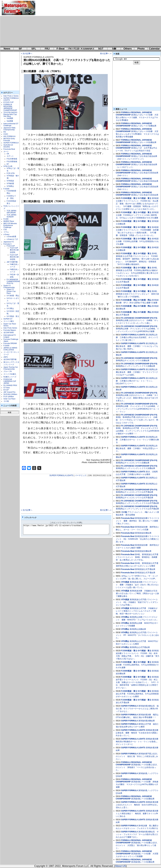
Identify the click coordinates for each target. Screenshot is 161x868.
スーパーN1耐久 (10, 374)
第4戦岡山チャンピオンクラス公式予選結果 (135, 492)
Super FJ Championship (9, 286)
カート (6, 151)
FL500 (6, 219)
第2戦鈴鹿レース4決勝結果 (143, 862)
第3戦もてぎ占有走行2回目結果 (145, 181)
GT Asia (7, 388)
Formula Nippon (10, 330)
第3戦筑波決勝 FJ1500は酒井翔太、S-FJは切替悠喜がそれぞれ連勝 (137, 665)
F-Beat (61, 49)
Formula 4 (7, 244)
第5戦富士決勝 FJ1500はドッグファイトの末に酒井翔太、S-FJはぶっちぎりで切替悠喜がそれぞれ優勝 (137, 215)
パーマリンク (81, 475)
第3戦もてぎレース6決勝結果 (144, 142)
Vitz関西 (10, 118)
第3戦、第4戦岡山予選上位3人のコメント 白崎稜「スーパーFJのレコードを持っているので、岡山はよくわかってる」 (137, 420)
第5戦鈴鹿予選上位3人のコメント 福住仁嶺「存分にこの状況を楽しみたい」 (137, 756)
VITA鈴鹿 (10, 183)
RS (5, 132)
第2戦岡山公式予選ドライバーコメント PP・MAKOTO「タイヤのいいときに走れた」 (138, 635)
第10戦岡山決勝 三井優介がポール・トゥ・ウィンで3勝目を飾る (137, 440)
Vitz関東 (10, 121)
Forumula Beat (9, 149)
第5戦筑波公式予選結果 (145, 569)
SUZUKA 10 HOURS (8, 146)
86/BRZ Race (9, 221)
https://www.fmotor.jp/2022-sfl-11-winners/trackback (69, 529)
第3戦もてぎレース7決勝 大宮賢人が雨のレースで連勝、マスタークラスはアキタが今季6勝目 (137, 118)
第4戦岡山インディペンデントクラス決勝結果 (136, 366)
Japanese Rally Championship (9, 129)
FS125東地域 (12, 159)
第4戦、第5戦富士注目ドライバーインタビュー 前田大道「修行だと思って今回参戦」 (137, 294)
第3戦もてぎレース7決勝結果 (144, 126)
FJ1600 (6, 346)
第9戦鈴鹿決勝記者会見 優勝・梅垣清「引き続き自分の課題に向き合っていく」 (137, 733)
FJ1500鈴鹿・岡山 (129, 300)
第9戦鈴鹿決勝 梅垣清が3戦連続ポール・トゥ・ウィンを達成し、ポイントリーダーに (138, 742)
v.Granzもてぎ (12, 239)
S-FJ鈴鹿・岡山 (13, 296)
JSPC (6, 357)
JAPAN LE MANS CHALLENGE (10, 349)
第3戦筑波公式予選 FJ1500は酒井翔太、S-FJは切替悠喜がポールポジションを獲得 (137, 694)
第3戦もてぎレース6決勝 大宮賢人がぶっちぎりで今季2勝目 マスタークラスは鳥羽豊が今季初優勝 (137, 134)
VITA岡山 (10, 186)
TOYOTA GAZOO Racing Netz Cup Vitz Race (10, 114)
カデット (10, 156)
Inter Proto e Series (11, 96)
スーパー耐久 (9, 321)
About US (120, 866)
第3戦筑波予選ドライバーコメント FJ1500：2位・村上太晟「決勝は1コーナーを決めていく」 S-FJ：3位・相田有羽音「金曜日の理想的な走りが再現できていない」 (137, 682)
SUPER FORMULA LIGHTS (39, 57)
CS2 (5, 229)
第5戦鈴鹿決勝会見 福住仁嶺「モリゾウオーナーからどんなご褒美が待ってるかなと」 (137, 709)
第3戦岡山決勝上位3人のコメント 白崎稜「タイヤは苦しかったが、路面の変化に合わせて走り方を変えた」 (137, 398)
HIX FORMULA (9, 136)
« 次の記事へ (27, 54)
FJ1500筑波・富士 (129, 198)
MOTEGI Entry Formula (9, 139)
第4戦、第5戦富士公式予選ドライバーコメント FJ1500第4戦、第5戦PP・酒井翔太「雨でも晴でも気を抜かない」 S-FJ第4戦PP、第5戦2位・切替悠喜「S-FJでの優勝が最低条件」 (137, 259)
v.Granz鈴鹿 (11, 236)
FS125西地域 (12, 161)
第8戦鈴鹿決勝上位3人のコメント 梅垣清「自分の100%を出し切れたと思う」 (137, 805)
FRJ (47, 49)
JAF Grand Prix (9, 392)
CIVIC (6, 134)
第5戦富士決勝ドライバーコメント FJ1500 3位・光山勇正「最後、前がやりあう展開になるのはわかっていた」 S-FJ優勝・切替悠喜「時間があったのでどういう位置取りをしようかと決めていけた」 (137, 204)
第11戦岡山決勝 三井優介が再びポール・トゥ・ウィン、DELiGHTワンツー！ (137, 381)
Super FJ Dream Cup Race (11, 291)
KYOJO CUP (9, 102)
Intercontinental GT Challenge (11, 125)
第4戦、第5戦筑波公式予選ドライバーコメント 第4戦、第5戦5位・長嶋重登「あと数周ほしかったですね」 (137, 557)
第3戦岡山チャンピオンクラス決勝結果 (133, 463)
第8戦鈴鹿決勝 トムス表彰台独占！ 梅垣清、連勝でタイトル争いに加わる (138, 814)
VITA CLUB (8, 166)
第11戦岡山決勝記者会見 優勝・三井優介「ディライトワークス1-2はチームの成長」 (137, 372)
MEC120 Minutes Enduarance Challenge (10, 225)
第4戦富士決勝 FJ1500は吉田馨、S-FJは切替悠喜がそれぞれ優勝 (137, 241)
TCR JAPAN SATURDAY (11, 212)
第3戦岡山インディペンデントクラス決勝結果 (136, 468)
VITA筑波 (10, 181)
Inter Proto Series (10, 328)
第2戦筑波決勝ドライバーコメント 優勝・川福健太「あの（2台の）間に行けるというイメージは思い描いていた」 (137, 585)
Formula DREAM (10, 343)
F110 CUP (11, 246)
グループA (8, 371)
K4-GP (6, 390)
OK (8, 154)
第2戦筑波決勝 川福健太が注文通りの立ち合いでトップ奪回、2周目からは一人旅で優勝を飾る (137, 593)
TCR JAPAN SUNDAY (11, 216)
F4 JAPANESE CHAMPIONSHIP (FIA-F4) (13, 281)
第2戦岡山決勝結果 (138, 629)
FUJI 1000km (9, 396)
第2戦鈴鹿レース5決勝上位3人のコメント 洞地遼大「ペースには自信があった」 (137, 767)
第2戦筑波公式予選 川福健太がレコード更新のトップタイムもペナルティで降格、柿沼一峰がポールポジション (137, 611)
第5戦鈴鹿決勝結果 (147, 721)
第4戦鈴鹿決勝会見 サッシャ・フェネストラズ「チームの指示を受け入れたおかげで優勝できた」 (137, 834)
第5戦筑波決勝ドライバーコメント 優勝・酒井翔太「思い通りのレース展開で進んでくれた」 (137, 521)
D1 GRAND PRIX (10, 385)
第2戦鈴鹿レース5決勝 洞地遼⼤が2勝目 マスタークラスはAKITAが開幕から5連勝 (137, 784)
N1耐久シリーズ (10, 377)
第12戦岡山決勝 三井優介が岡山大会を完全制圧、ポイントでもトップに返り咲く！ (137, 337)
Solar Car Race (9, 399)
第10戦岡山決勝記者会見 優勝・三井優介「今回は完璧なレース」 (137, 448)
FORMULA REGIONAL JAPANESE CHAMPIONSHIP (10, 107)
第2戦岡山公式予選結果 (140, 647)
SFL (34, 49)
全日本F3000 (9, 332)
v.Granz (7, 234)
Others (128, 49)
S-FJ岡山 (10, 308)
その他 (6, 401)
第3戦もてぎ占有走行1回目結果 (145, 195)
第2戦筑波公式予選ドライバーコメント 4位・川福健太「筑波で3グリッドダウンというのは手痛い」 (137, 602)
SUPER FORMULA (11, 143)
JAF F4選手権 (12, 262)
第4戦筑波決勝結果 (143, 551)
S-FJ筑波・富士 (13, 316)
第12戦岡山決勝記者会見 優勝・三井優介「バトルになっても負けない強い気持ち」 (137, 346)
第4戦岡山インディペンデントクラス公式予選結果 (137, 503)
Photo (141, 49)
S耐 (114, 49)
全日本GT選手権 (10, 359)
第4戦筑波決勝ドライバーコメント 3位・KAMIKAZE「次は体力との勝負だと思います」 (137, 539)
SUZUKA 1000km (10, 394)
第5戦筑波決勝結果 (143, 533)
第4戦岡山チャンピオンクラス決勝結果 (133, 361)
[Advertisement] (72, 23)
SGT (101, 49)
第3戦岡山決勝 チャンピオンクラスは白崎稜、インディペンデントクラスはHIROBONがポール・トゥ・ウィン (138, 409)
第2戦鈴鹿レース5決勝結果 (143, 799)
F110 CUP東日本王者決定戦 (14, 250)
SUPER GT (8, 319)
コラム (6, 232)
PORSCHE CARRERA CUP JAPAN (10, 381)
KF (8, 164)
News (7, 49)
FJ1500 (6, 189)
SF (20, 49)
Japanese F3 (9, 242)
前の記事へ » (106, 54)
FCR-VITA (11, 173)
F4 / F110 (74, 49)
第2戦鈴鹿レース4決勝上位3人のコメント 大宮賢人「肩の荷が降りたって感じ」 (137, 845)
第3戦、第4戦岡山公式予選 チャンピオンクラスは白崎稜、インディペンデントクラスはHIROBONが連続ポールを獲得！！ (138, 431)
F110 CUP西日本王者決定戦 (14, 257)
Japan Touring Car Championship (11, 368)
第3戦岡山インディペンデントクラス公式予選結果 (137, 509)
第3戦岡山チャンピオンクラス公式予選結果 (135, 498)
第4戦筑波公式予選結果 (145, 573)
